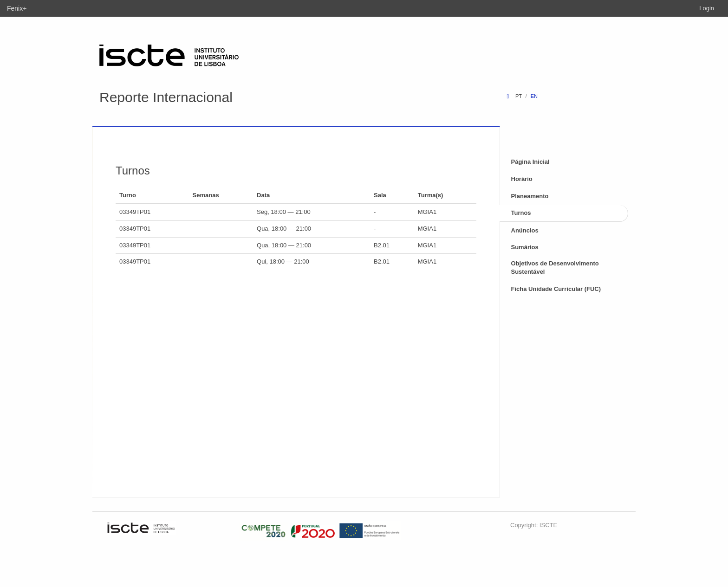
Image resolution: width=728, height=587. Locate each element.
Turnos (521, 213)
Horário (522, 179)
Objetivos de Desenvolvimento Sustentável (555, 268)
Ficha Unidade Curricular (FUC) (556, 289)
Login (707, 8)
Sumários (525, 247)
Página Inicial (530, 162)
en (534, 96)
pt (519, 96)
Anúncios (525, 230)
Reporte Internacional (166, 97)
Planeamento (530, 196)
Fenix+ (17, 8)
